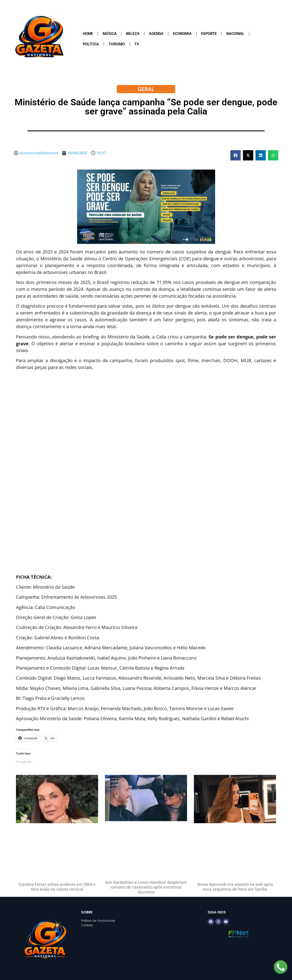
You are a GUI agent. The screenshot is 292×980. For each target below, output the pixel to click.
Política (91, 44)
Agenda (156, 34)
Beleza (133, 34)
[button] (236, 155)
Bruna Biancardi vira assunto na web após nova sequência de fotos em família (235, 887)
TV (137, 44)
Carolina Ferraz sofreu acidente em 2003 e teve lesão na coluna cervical (57, 887)
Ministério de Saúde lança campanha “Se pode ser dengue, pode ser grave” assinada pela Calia (146, 107)
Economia (182, 34)
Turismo (117, 44)
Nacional (235, 34)
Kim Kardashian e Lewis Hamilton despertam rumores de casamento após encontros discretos (146, 887)
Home (88, 34)
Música (110, 34)
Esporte (209, 34)
